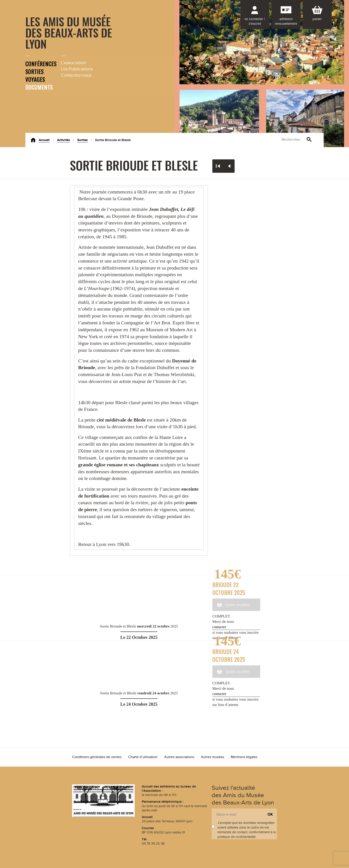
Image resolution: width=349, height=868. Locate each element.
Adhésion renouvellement (286, 21)
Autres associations (179, 757)
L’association (73, 63)
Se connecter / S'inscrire (255, 21)
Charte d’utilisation (143, 757)
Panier (317, 19)
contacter (219, 627)
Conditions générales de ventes (97, 757)
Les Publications (77, 69)
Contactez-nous (76, 75)
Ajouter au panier (237, 605)
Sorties (34, 71)
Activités (63, 140)
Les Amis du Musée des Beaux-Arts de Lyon (69, 32)
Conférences (41, 64)
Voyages (35, 79)
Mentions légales (244, 757)
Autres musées (213, 757)
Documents (39, 87)
